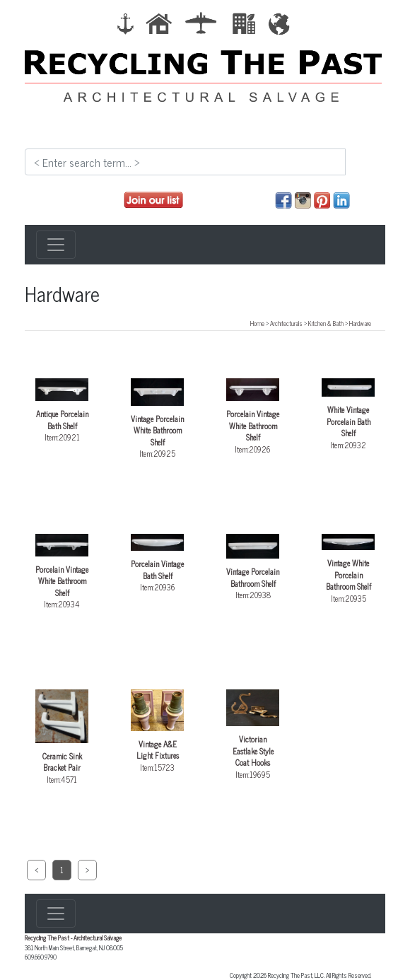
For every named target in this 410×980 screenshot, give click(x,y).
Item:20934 (62, 572)
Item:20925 (157, 419)
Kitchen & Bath (326, 323)
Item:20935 (348, 569)
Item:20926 (253, 416)
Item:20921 (62, 411)
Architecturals (286, 323)
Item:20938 (253, 567)
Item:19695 (253, 735)
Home (257, 323)
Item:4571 (62, 737)
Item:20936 (157, 564)
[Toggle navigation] (56, 245)
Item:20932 (348, 414)
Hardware (360, 323)
